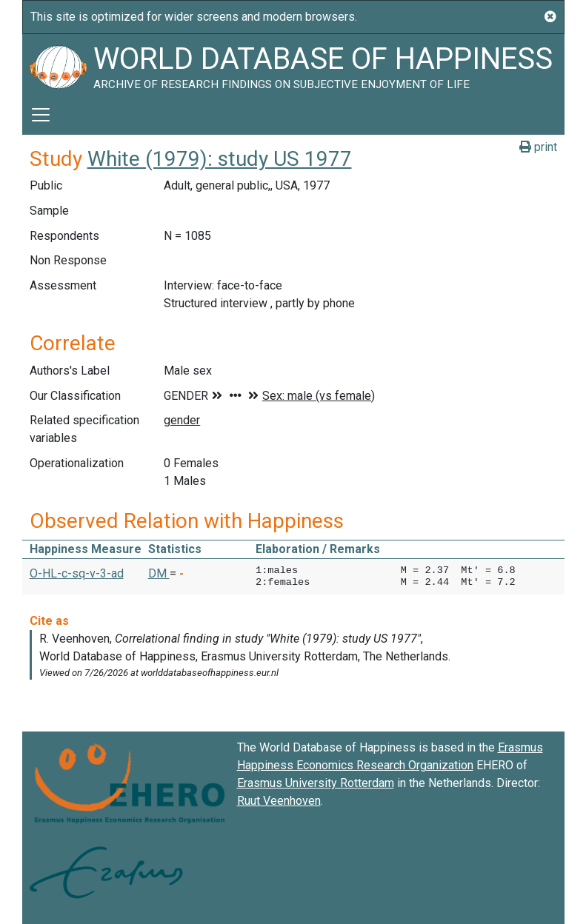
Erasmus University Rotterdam (316, 783)
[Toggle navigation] (41, 115)
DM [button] (159, 573)
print (538, 147)
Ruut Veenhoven (279, 801)
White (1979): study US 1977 (220, 159)
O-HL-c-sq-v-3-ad (77, 573)
